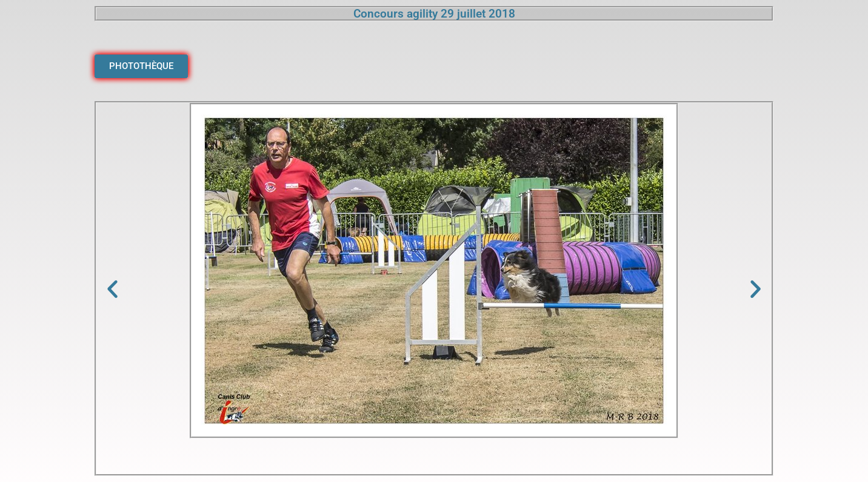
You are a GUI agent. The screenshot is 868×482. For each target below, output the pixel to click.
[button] (112, 289)
